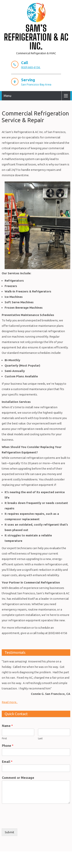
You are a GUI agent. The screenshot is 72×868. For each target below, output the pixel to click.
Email (7, 762)
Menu (7, 96)
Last (40, 738)
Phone (8, 746)
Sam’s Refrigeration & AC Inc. (36, 37)
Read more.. (10, 702)
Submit (10, 832)
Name (7, 726)
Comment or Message (18, 778)
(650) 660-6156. (31, 67)
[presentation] (31, 822)
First (4, 738)
